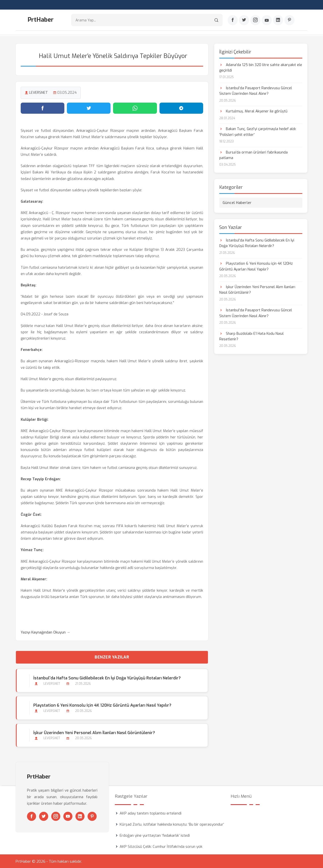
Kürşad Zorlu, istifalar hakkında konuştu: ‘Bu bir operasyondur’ (172, 824)
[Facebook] (233, 20)
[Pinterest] (289, 20)
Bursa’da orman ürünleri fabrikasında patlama (253, 155)
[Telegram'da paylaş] (181, 108)
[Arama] (216, 20)
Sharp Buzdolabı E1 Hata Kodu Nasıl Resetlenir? (251, 336)
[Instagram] (255, 20)
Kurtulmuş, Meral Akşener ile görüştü (253, 111)
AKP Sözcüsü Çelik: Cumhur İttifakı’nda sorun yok (161, 846)
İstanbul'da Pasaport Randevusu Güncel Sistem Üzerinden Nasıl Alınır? (256, 90)
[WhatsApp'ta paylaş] (135, 108)
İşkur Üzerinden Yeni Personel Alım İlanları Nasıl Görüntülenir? (94, 732)
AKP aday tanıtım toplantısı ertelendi (151, 813)
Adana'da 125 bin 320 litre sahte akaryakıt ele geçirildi (261, 67)
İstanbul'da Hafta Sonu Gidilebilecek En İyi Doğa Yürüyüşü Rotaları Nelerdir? (107, 678)
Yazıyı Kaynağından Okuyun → (45, 632)
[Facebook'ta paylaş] (43, 108)
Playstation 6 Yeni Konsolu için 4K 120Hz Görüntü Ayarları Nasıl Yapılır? (102, 705)
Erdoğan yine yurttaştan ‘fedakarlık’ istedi (155, 835)
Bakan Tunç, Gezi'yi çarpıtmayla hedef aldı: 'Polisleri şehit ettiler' (258, 131)
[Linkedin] (278, 20)
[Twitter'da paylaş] (89, 108)
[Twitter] (244, 20)
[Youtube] (267, 20)
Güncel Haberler (237, 202)
